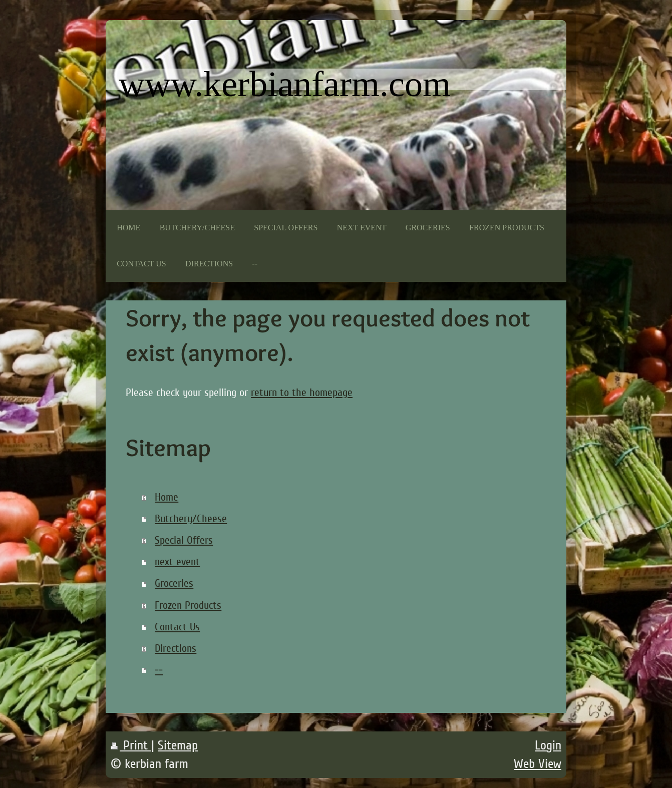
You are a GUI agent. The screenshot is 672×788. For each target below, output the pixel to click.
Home (166, 497)
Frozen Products (188, 605)
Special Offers (184, 540)
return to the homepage (302, 392)
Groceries (174, 583)
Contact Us (177, 627)
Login (548, 745)
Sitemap (178, 745)
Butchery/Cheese (191, 519)
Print (131, 745)
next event (177, 562)
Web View (538, 764)
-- (159, 670)
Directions (176, 648)
